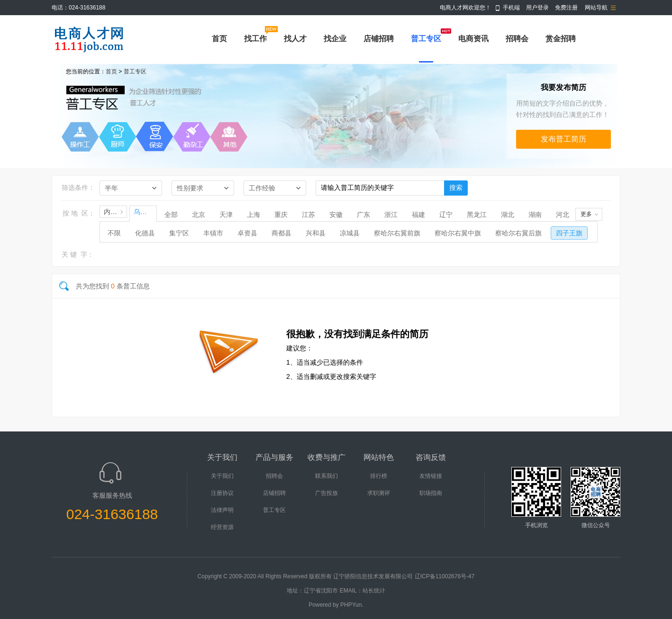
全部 (171, 215)
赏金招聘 (561, 39)
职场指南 (431, 493)
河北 (563, 215)
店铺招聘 (379, 39)
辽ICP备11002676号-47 (445, 576)
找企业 (335, 39)
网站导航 (596, 8)
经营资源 (222, 527)
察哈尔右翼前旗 (397, 233)
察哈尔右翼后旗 (518, 233)
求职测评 (379, 493)
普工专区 (426, 39)
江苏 (309, 215)
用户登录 (537, 8)
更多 (586, 214)
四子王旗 (569, 233)
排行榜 (379, 476)
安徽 (336, 215)
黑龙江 (477, 215)
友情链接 (431, 476)
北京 (199, 215)
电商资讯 (473, 39)
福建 (418, 215)
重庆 (281, 215)
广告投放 (327, 493)
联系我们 (327, 476)
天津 (226, 215)
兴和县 (316, 233)
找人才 (295, 39)
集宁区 (179, 233)
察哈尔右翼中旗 (458, 233)
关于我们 (222, 476)
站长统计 (374, 591)
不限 (114, 233)
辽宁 (446, 215)
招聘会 (517, 39)
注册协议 (222, 493)
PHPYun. (352, 605)
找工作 (255, 39)
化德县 (145, 233)
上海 (254, 215)
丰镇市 (213, 233)
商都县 (282, 233)
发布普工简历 (563, 139)
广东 (363, 215)
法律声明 (222, 510)
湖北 (508, 215)
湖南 (535, 215)
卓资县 (247, 233)
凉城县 (350, 233)
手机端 (511, 8)
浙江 (391, 215)
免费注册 (566, 8)
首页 (219, 39)
